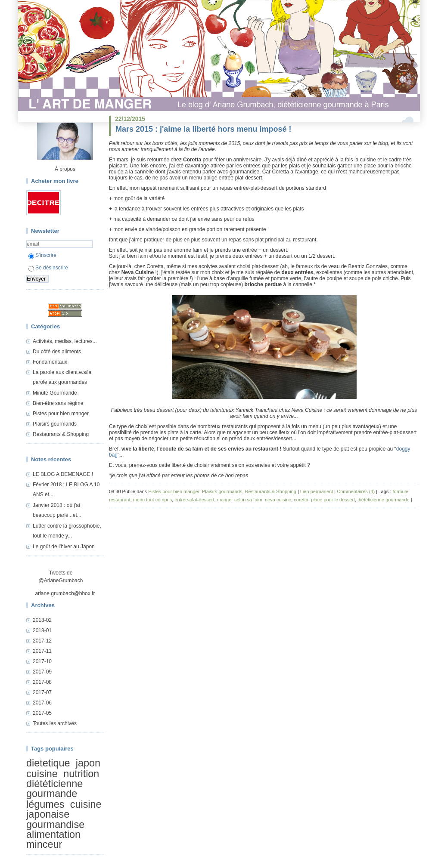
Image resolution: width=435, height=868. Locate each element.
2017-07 (42, 692)
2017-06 (42, 703)
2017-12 (42, 641)
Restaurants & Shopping (61, 434)
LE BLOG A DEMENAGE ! (63, 474)
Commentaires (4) (356, 491)
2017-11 (42, 651)
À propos (65, 169)
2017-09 (42, 672)
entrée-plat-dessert (194, 500)
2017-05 (42, 713)
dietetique (48, 763)
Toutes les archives (55, 723)
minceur (44, 845)
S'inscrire (42, 255)
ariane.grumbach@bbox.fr (65, 593)
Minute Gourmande (55, 393)
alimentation (53, 834)
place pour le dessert (333, 500)
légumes (45, 804)
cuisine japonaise (64, 809)
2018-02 (42, 620)
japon (88, 763)
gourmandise (55, 825)
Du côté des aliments (57, 352)
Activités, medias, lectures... (65, 341)
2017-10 (42, 661)
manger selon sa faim (240, 500)
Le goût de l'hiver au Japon (64, 547)
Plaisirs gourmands (55, 424)
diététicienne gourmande (54, 789)
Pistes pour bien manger (61, 414)
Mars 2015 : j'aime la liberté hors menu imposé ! (203, 129)
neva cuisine (278, 500)
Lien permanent (317, 491)
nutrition (81, 774)
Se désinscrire (48, 268)
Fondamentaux (50, 362)
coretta (301, 500)
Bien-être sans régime (58, 403)
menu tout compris (152, 500)
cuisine (42, 774)
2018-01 (42, 630)
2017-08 (42, 682)
